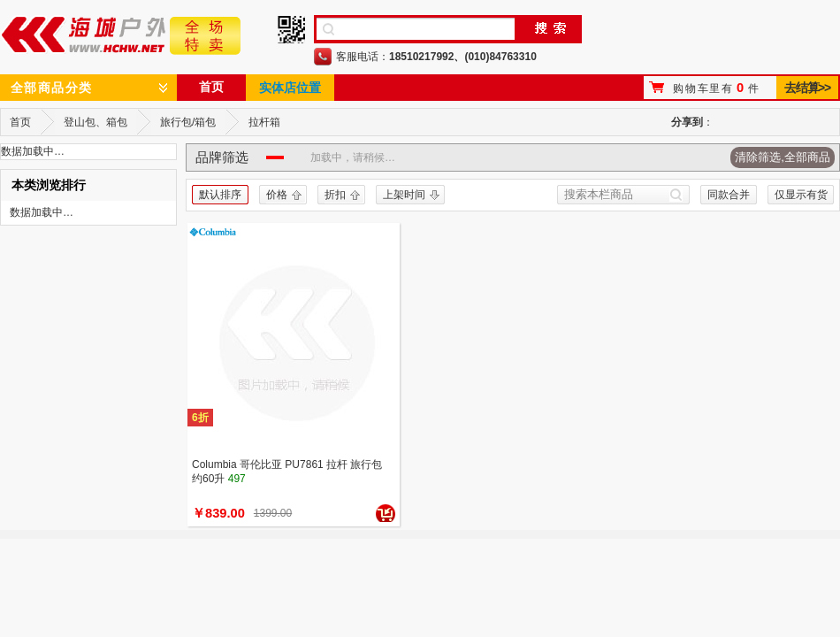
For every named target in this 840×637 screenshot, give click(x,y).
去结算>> (807, 88)
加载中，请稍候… (353, 157)
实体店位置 (290, 88)
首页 (211, 87)
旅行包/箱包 (188, 122)
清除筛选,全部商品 (783, 157)
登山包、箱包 (95, 122)
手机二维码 (291, 30)
